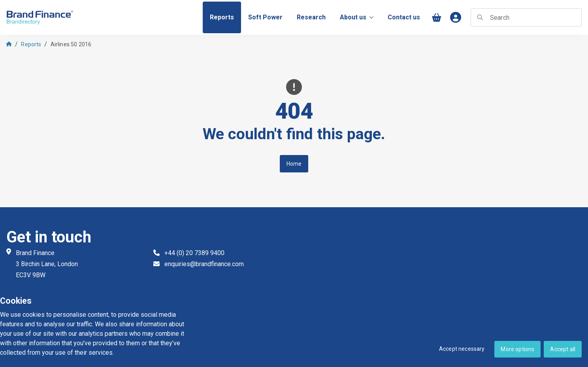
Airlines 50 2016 (71, 44)
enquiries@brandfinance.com (204, 264)
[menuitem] (222, 17)
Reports (31, 44)
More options (517, 349)
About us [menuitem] (357, 17)
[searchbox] (526, 17)
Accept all (563, 349)
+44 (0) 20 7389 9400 (194, 253)
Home (294, 164)
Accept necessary (462, 349)
